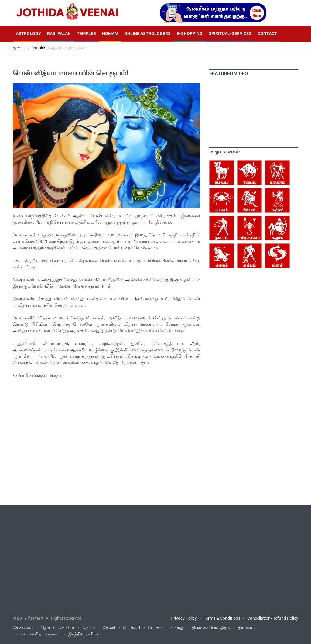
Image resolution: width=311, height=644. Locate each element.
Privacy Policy (184, 618)
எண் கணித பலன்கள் (40, 634)
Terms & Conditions (222, 618)
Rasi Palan (59, 33)
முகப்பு (20, 48)
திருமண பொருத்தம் (211, 628)
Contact (267, 33)
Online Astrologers (147, 33)
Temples (86, 33)
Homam (110, 33)
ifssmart (36, 618)
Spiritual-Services (230, 33)
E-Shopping (190, 33)
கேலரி (109, 628)
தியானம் (246, 628)
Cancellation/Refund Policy (273, 618)
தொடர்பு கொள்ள (58, 628)
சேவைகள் (23, 628)
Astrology (28, 33)
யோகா (155, 628)
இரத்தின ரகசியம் (84, 634)
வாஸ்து (177, 628)
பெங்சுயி (132, 628)
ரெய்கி (89, 628)
